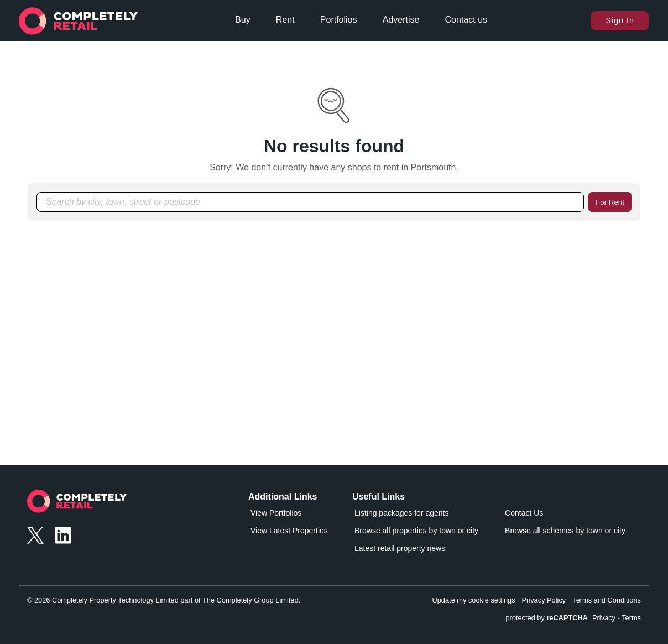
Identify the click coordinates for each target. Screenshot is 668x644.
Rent (285, 20)
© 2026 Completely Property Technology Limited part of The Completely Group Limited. (164, 600)
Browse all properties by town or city (416, 531)
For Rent (610, 202)
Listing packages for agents (401, 513)
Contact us (466, 20)
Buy (243, 20)
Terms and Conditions (607, 600)
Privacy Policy (544, 600)
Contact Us (524, 513)
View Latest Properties (289, 531)
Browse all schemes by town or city (565, 531)
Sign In (620, 20)
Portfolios (339, 20)
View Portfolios (276, 513)
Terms (631, 618)
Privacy (604, 618)
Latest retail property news (400, 548)
